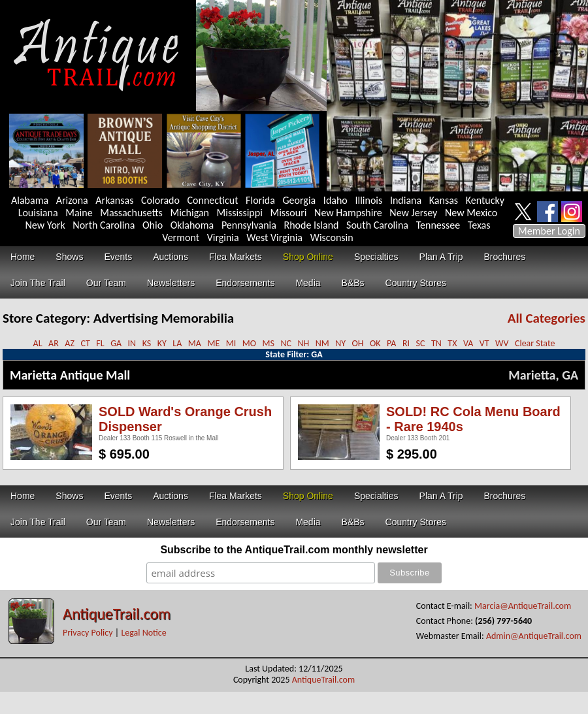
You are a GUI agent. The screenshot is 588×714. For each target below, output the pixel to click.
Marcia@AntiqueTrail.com (523, 606)
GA (116, 343)
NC (286, 343)
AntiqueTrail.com (117, 614)
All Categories (547, 318)
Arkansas (114, 200)
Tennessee (438, 225)
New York (45, 225)
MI (231, 343)
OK (375, 343)
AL (38, 343)
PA (391, 343)
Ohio (153, 225)
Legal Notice (143, 633)
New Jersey (413, 213)
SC (421, 343)
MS (268, 343)
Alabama (30, 200)
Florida (260, 200)
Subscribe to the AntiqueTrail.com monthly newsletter (294, 550)
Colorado (160, 200)
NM (322, 343)
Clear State (535, 343)
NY (340, 343)
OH (358, 343)
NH (303, 343)
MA (195, 343)
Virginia (223, 237)
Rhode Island (312, 225)
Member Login (549, 231)
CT (85, 343)
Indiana (406, 200)
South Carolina (377, 225)
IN (132, 343)
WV (502, 343)
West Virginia (274, 237)
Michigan (189, 213)
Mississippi (240, 213)
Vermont (181, 237)
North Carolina (104, 225)
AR (54, 343)
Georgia (300, 200)
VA (468, 343)
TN (436, 343)
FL (100, 343)
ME (213, 343)
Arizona (72, 200)
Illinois (368, 200)
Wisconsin (332, 237)
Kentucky (485, 200)
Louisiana (38, 213)
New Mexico (471, 213)
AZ (70, 343)
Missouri (288, 213)
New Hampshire (348, 213)
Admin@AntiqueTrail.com (534, 636)
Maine (79, 213)
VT (484, 343)
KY (162, 343)
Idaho (335, 200)
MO (249, 343)
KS (147, 343)
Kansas (444, 200)
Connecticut (213, 200)
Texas (479, 225)
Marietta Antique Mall (70, 375)
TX (452, 343)
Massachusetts (131, 213)
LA (177, 343)
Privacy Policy (88, 633)
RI (406, 343)
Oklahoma (192, 225)
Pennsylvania (249, 225)
